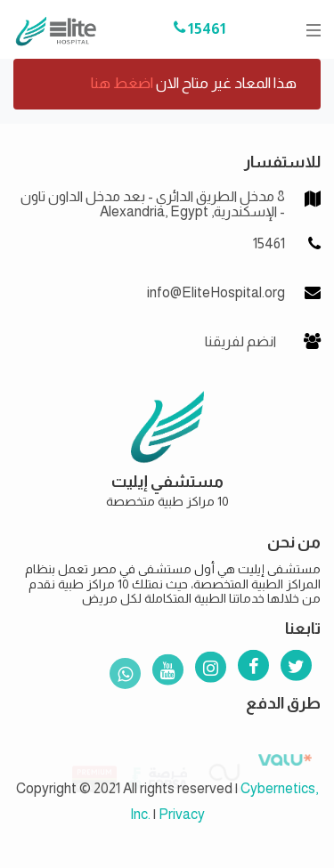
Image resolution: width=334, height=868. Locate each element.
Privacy (182, 814)
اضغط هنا (122, 83)
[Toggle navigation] (308, 30)
